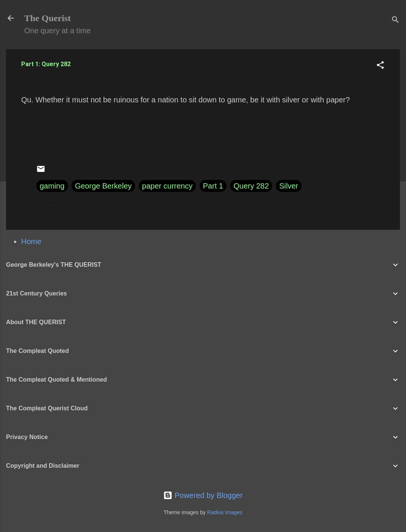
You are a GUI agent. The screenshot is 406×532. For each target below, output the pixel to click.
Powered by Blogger (203, 495)
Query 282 (251, 186)
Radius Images (225, 512)
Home (31, 241)
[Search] (395, 21)
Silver (289, 186)
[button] (380, 66)
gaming (52, 186)
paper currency (167, 186)
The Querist (47, 18)
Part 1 (213, 186)
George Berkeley (103, 186)
